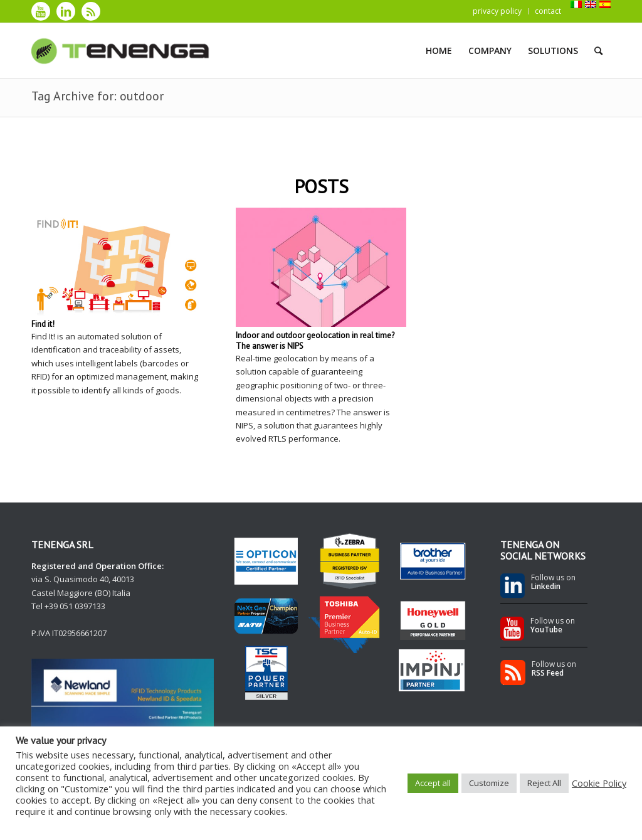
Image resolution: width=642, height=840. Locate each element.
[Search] (598, 51)
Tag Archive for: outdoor (97, 96)
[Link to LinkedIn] (66, 11)
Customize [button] (489, 783)
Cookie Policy (599, 783)
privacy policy (497, 11)
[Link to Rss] (91, 11)
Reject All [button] (544, 783)
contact (548, 11)
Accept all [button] (433, 783)
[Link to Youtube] (41, 11)
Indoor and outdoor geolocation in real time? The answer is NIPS (315, 341)
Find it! (43, 324)
